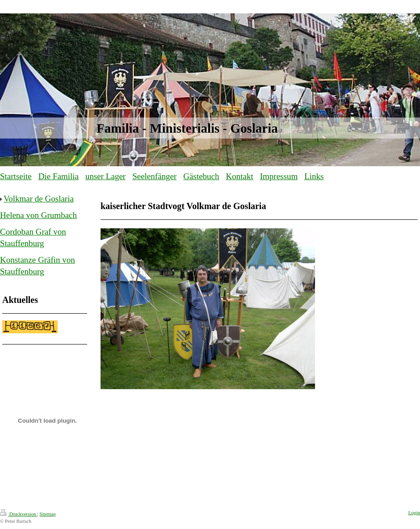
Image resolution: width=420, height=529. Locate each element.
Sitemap (47, 514)
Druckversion (19, 514)
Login (414, 512)
